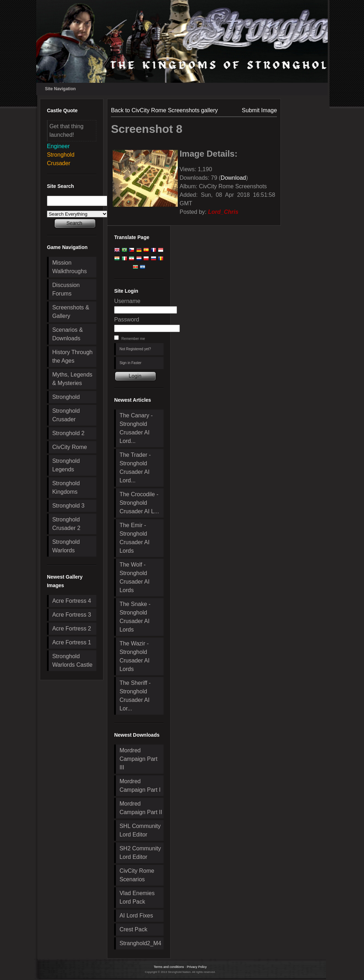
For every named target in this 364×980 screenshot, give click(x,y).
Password (127, 320)
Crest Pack (133, 929)
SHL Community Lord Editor (140, 830)
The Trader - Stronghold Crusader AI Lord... (135, 468)
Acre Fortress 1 (72, 642)
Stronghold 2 (68, 433)
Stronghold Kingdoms (66, 488)
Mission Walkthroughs (69, 267)
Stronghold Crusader (66, 415)
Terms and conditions (169, 967)
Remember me (133, 339)
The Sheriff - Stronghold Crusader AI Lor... (135, 696)
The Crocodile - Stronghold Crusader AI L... (139, 503)
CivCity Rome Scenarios (137, 875)
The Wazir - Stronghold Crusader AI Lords (134, 656)
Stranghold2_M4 (140, 943)
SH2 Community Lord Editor (140, 853)
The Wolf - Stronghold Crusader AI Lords (134, 577)
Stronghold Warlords (66, 546)
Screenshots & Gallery (71, 312)
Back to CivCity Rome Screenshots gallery (164, 110)
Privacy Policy (197, 967)
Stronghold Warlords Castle (72, 660)
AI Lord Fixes (136, 916)
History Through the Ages (73, 356)
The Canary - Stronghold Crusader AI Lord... (136, 428)
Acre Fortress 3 (72, 615)
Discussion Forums (66, 289)
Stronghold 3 (68, 506)
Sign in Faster (130, 363)
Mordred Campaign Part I (140, 786)
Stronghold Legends (66, 465)
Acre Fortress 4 (72, 601)
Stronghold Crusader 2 (66, 524)
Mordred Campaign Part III (138, 759)
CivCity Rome (70, 447)
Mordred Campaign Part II (141, 808)
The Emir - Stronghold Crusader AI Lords (134, 538)
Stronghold (66, 397)
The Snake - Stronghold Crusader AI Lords (135, 617)
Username (127, 301)
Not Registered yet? (135, 349)
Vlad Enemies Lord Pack (137, 897)
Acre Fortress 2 (72, 629)
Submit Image (259, 110)
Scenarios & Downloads (68, 334)
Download (233, 178)
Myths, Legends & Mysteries (72, 379)
